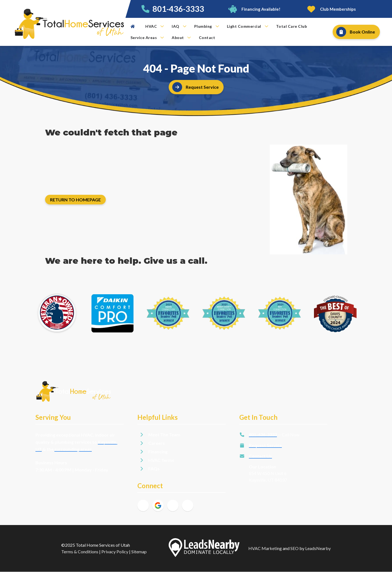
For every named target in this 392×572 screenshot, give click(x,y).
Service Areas (147, 38)
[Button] (254, 9)
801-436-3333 (178, 9)
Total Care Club (292, 26)
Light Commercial (248, 26)
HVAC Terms (161, 460)
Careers (157, 443)
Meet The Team (164, 434)
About (181, 38)
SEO (294, 548)
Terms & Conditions (80, 552)
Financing (158, 452)
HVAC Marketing (265, 548)
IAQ (179, 26)
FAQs (154, 469)
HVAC (155, 26)
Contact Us (260, 456)
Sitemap (139, 552)
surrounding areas (73, 449)
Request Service (265, 445)
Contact (207, 38)
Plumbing (207, 26)
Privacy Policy (115, 552)
